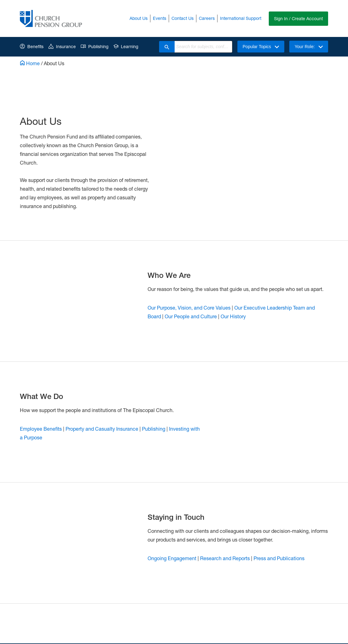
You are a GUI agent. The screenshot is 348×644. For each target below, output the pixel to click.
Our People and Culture (191, 316)
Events (160, 18)
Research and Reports (225, 558)
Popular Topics (261, 47)
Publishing (95, 46)
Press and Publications (279, 558)
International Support (241, 18)
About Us (139, 18)
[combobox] (203, 47)
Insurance (62, 46)
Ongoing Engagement (172, 558)
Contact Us (183, 18)
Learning (126, 46)
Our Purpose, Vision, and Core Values (189, 308)
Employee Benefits (41, 429)
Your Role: (309, 47)
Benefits (32, 46)
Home (30, 63)
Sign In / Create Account (298, 18)
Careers (207, 18)
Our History (233, 316)
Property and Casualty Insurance (102, 429)
